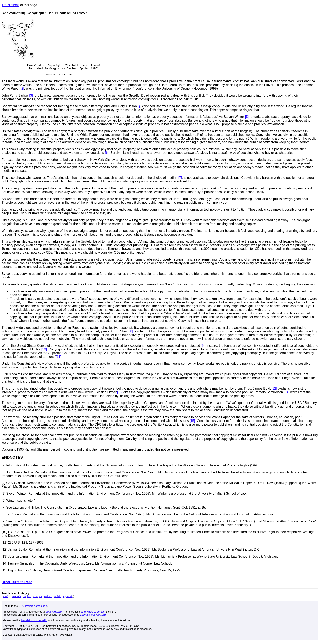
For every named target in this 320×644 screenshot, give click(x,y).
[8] (131, 334)
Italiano (48, 599)
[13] (120, 395)
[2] (22, 91)
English (27, 599)
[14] (287, 395)
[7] (180, 180)
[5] (247, 119)
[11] (58, 359)
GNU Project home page (33, 608)
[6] (107, 155)
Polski (58, 599)
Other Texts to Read (17, 584)
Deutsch (16, 599)
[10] (44, 352)
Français (38, 599)
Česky (7, 599)
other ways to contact (93, 614)
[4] (139, 109)
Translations (11, 5)
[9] (203, 348)
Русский (68, 599)
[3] (31, 98)
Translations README (34, 623)
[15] (192, 423)
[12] (274, 391)
